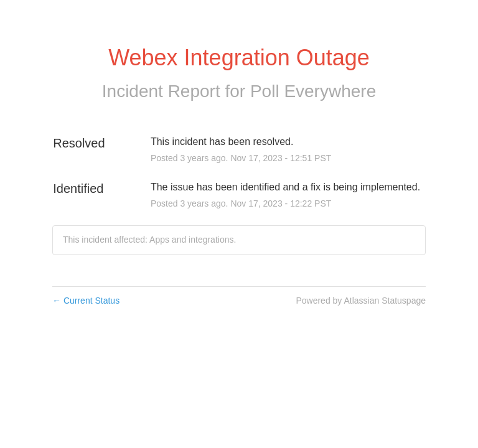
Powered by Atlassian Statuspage (361, 301)
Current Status (86, 301)
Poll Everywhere (313, 91)
